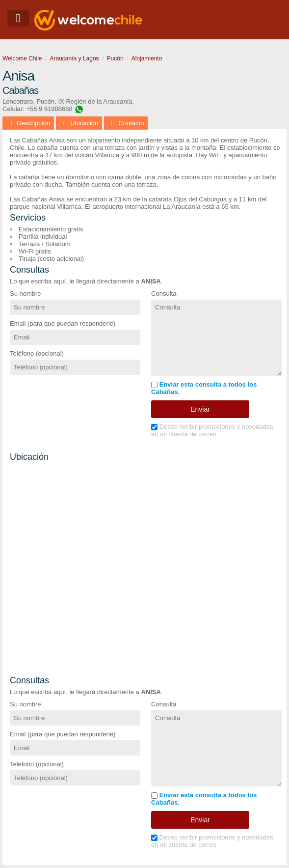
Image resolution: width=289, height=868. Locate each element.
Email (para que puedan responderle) (63, 323)
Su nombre (26, 294)
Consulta (164, 294)
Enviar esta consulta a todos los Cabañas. (204, 388)
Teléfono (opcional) (37, 353)
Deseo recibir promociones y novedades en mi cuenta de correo (212, 430)
